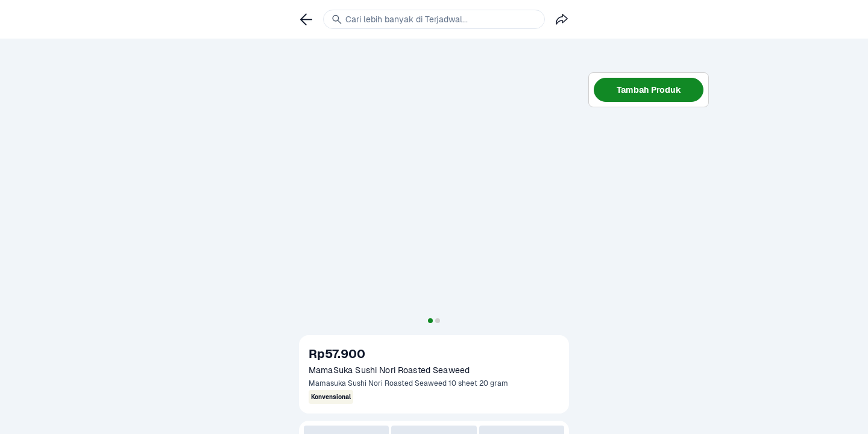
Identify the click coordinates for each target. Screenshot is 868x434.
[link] (306, 19)
